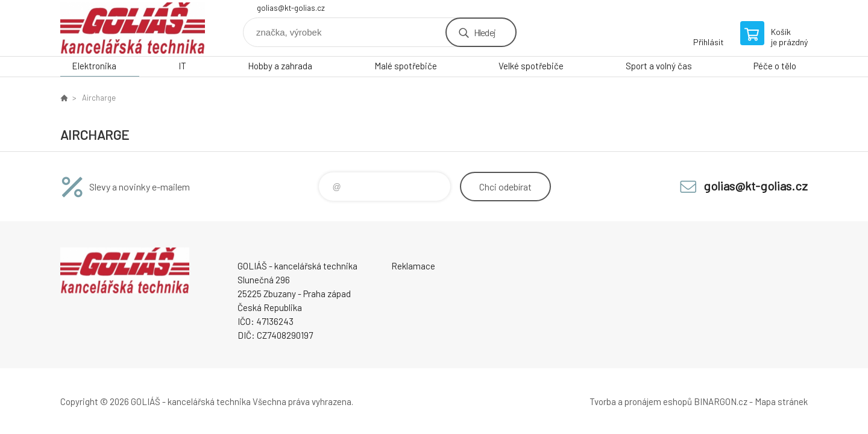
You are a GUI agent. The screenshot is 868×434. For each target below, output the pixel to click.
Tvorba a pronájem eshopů (641, 401)
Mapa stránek (781, 401)
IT (182, 66)
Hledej (485, 32)
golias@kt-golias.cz (291, 8)
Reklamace (413, 266)
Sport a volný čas (659, 66)
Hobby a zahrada (280, 66)
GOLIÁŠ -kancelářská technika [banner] (133, 28)
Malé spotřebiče (406, 66)
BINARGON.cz (721, 401)
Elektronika (94, 66)
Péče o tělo (775, 66)
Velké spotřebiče (531, 66)
